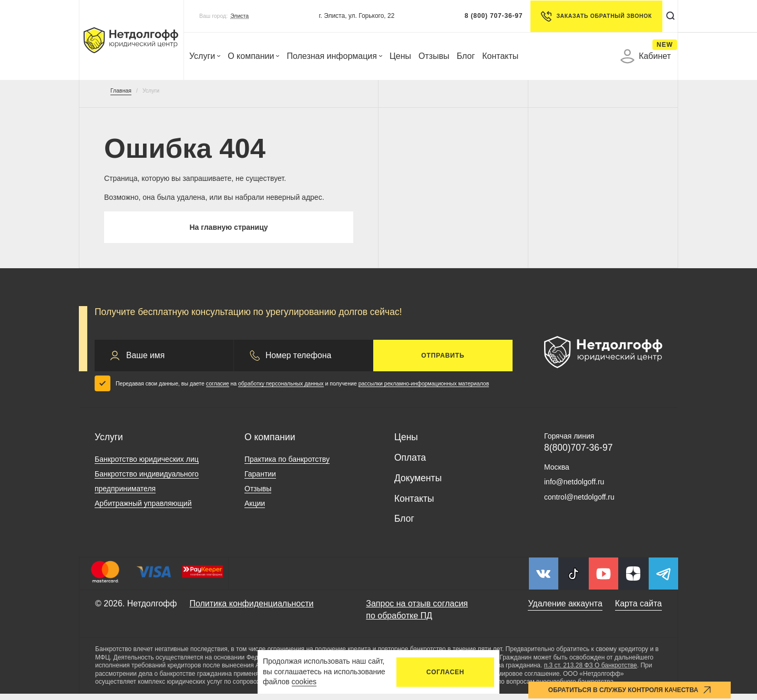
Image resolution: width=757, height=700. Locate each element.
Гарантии (260, 480)
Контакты (500, 56)
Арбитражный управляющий (143, 510)
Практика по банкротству (287, 465)
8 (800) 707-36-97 (489, 16)
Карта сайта (638, 610)
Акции (255, 510)
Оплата (410, 464)
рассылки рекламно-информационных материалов (424, 390)
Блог (466, 56)
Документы (418, 484)
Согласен (445, 672)
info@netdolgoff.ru (574, 488)
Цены (400, 56)
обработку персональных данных (281, 390)
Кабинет (646, 56)
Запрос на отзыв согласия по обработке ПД (417, 616)
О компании (253, 56)
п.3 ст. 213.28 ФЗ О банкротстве (591, 672)
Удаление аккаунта (565, 610)
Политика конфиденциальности (251, 610)
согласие (218, 390)
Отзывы (434, 56)
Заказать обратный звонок (591, 16)
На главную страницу (228, 230)
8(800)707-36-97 (578, 454)
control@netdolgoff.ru (579, 503)
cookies (304, 682)
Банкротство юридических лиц (147, 465)
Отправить (443, 362)
